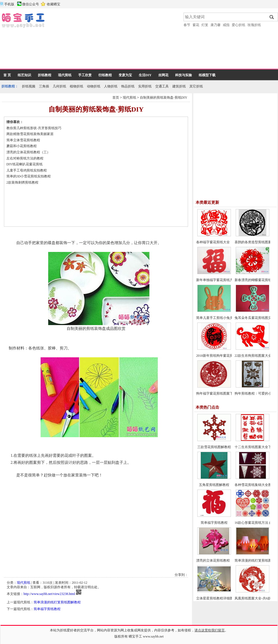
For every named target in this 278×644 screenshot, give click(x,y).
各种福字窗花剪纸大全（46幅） (220, 242)
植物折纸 (77, 86)
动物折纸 (94, 86)
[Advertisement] (77, 41)
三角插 (44, 86)
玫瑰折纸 (254, 25)
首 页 (7, 75)
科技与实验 (184, 75)
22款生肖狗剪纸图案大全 (253, 356)
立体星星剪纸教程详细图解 (216, 598)
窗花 (196, 25)
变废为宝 (125, 75)
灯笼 (205, 25)
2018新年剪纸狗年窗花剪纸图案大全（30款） (230, 356)
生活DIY (145, 75)
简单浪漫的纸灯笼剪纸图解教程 (57, 602)
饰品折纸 (128, 86)
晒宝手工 (135, 636)
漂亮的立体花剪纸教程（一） (218, 560)
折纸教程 (45, 75)
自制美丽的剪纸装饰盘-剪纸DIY (164, 98)
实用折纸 (145, 86)
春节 (187, 25)
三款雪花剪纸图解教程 (214, 447)
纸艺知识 (24, 75)
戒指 (226, 25)
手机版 (9, 4)
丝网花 (163, 75)
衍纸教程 (105, 75)
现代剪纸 (65, 75)
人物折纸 (111, 86)
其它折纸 (196, 86)
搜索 (272, 17)
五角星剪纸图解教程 (214, 485)
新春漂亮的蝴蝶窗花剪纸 (253, 280)
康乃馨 (216, 25)
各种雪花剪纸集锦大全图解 (255, 485)
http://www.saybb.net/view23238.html (49, 594)
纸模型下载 (207, 75)
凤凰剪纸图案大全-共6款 (253, 598)
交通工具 (162, 86)
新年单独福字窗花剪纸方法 (216, 280)
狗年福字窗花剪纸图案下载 (216, 393)
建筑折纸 (179, 86)
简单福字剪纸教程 (47, 609)
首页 (116, 98)
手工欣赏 (85, 75)
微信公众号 (31, 4)
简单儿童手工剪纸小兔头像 (216, 318)
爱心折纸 (238, 25)
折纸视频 (29, 86)
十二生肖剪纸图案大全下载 (255, 447)
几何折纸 (59, 86)
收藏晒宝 (54, 4)
